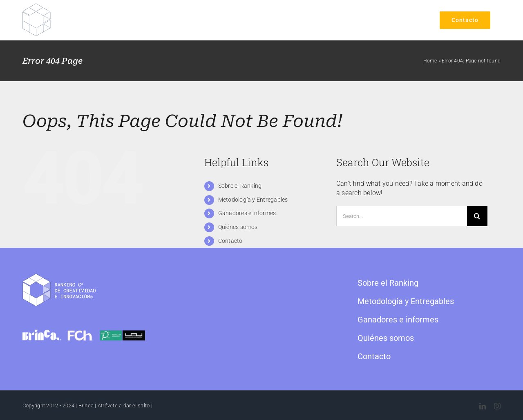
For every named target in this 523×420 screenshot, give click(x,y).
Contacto (230, 241)
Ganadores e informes (247, 213)
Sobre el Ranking (240, 186)
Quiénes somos (238, 227)
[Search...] (402, 216)
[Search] (477, 216)
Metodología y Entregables (253, 200)
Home (430, 61)
